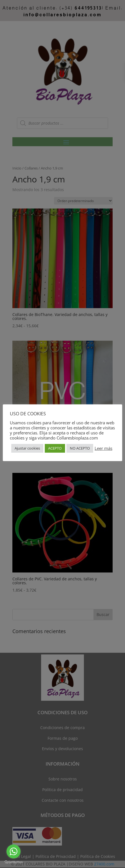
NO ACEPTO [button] (80, 448)
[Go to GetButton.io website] (14, 862)
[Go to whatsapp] (14, 851)
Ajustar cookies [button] (27, 448)
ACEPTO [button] (55, 448)
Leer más (103, 448)
